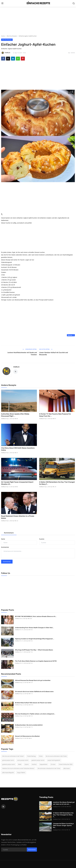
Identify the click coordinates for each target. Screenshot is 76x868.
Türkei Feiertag (31, 756)
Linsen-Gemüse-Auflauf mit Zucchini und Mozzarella (54, 354)
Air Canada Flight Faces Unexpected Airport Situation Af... (17, 483)
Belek (20, 764)
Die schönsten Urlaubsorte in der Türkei (49, 768)
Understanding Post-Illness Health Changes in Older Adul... (34, 628)
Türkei (41, 756)
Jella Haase (67, 768)
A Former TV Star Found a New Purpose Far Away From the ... (55, 415)
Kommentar (5, 547)
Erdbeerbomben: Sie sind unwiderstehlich (29, 725)
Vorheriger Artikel (30, 349)
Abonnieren (32, 850)
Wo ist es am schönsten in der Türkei (56, 756)
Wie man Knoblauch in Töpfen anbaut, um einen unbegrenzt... (35, 714)
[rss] (3, 807)
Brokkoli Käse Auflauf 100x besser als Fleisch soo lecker (33, 703)
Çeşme (27, 764)
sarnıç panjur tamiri (23, 760)
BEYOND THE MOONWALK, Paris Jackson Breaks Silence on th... (36, 616)
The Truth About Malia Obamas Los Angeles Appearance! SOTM (36, 661)
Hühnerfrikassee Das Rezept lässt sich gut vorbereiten (33, 680)
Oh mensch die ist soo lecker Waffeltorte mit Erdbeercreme (34, 691)
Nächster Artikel (46, 349)
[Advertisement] (38, 22)
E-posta (42, 539)
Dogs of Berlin (21, 773)
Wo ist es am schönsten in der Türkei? (13, 756)
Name (3, 539)
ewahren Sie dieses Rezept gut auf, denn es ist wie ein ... (64, 803)
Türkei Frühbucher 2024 (66, 764)
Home (3, 36)
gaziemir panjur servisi (38, 760)
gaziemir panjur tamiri (9, 764)
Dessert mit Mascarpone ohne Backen (27, 736)
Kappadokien (44, 764)
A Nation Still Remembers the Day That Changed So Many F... (57, 483)
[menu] (2, 3)
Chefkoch (16, 367)
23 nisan (53, 764)
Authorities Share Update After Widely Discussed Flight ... (15, 415)
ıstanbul (34, 764)
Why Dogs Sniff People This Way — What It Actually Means (34, 650)
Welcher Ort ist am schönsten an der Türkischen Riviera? (18, 768)
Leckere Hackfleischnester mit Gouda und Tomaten (22, 354)
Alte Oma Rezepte (12, 36)
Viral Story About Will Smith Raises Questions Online (18, 449)
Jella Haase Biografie (8, 773)
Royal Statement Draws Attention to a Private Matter (18, 517)
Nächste (71, 335)
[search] (74, 3)
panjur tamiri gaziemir (54, 760)
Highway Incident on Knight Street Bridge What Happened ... (35, 639)
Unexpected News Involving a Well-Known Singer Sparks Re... (63, 825)
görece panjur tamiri (8, 760)
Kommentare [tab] (9, 533)
